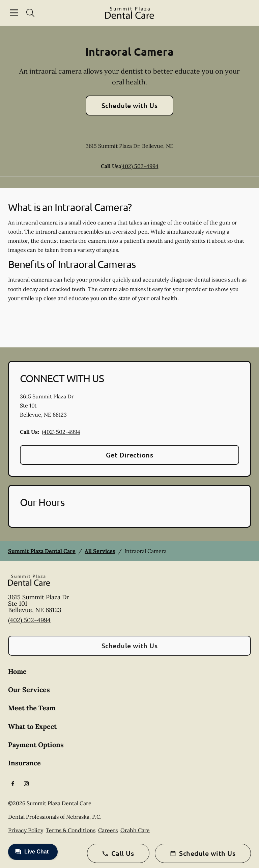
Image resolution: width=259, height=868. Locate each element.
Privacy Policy (26, 830)
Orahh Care (135, 830)
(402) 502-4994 (139, 166)
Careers (108, 830)
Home (17, 671)
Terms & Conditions (71, 830)
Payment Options (36, 745)
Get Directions (130, 455)
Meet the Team (32, 708)
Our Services (29, 690)
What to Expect (32, 726)
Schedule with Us (130, 105)
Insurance (24, 763)
